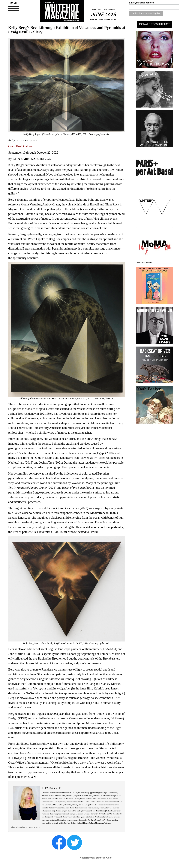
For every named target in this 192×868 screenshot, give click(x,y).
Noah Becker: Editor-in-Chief (96, 858)
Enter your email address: (142, 3)
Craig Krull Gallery (20, 146)
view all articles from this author (25, 827)
